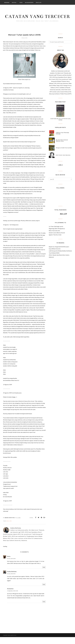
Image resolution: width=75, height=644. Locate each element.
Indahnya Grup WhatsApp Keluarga (62, 140)
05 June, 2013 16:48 (11, 565)
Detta (9, 563)
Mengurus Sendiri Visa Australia (64, 155)
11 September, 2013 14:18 (12, 598)
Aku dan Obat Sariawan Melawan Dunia (62, 147)
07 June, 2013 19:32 (11, 581)
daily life (9, 528)
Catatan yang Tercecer (37, 19)
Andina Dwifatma (12, 578)
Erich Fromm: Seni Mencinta (63, 162)
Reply (44, 574)
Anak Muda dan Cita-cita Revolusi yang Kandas (60, 126)
